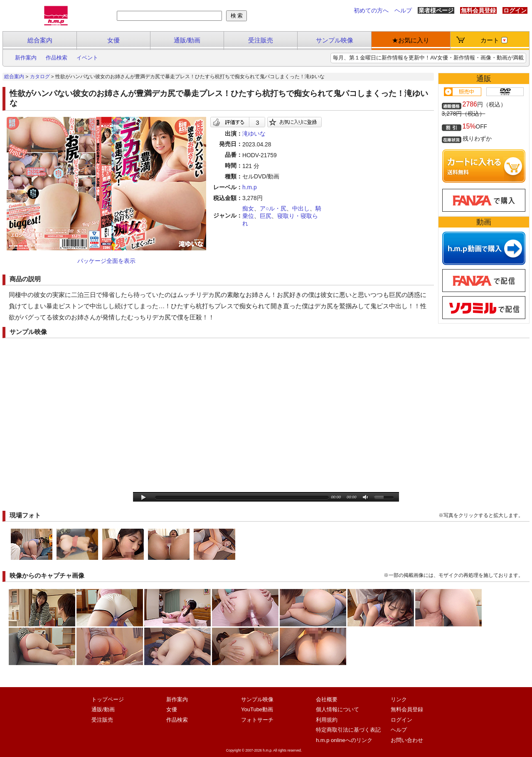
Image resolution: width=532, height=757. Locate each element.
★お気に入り (411, 40)
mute (366, 498)
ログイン (515, 10)
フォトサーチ (257, 720)
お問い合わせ (407, 740)
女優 (113, 40)
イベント (87, 58)
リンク (399, 699)
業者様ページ (436, 10)
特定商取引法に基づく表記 (348, 730)
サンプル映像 (335, 40)
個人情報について (337, 709)
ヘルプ (403, 10)
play (144, 498)
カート (494, 40)
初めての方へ (371, 10)
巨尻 (266, 216)
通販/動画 (187, 40)
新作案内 (26, 58)
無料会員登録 (478, 10)
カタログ (40, 77)
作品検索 (57, 58)
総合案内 (40, 40)
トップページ (108, 699)
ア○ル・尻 (273, 208)
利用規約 (327, 720)
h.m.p (250, 187)
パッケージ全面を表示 (106, 261)
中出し (301, 208)
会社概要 (327, 699)
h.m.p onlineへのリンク (344, 740)
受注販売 (261, 40)
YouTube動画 (257, 709)
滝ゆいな (254, 134)
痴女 (248, 208)
